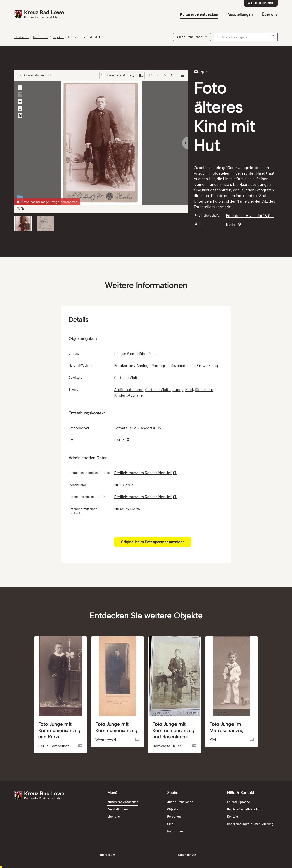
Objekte (58, 37)
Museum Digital (128, 509)
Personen (174, 816)
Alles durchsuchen (180, 802)
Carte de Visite (158, 389)
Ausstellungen (240, 14)
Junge (178, 389)
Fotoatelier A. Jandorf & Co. (250, 215)
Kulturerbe (41, 37)
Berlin (231, 224)
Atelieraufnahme (129, 389)
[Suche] (242, 37)
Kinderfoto (204, 389)
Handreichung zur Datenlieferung (250, 824)
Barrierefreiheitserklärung (246, 809)
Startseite (21, 37)
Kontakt (233, 816)
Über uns (270, 14)
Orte (170, 824)
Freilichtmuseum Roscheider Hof (143, 473)
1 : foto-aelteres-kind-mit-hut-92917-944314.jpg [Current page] (119, 75)
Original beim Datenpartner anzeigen (153, 542)
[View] (182, 75)
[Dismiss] (18, 202)
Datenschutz (187, 855)
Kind (189, 389)
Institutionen (176, 831)
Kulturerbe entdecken (199, 14)
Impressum (107, 855)
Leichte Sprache (261, 3)
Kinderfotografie (129, 395)
